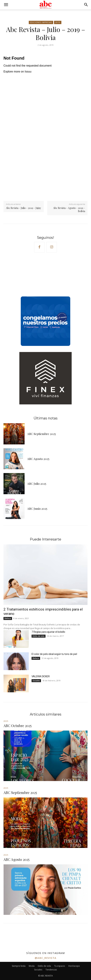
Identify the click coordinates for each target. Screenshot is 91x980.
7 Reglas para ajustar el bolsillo (48, 632)
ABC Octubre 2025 (18, 726)
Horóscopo (74, 966)
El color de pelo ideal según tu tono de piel (54, 654)
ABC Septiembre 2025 (41, 434)
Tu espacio (60, 966)
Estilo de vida (39, 636)
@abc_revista (46, 958)
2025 (6, 721)
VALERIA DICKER (41, 676)
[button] (6, 5)
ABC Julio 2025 (37, 484)
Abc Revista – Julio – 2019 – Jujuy (23, 208)
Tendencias (51, 970)
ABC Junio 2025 (37, 509)
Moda (32, 966)
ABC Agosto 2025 (38, 459)
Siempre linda (19, 966)
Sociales (36, 681)
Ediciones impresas (41, 22)
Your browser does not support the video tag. (30, 275)
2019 (58, 22)
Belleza (8, 618)
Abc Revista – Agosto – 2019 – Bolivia (69, 210)
